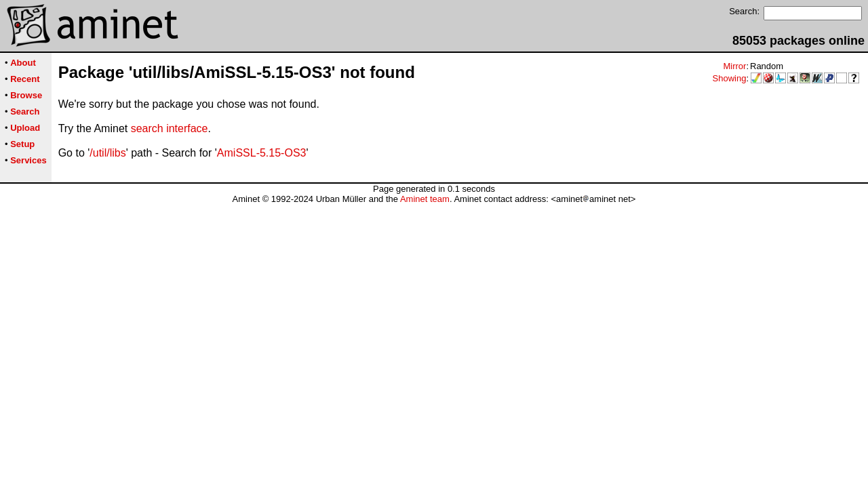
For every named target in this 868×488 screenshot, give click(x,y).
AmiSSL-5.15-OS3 (262, 153)
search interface (170, 128)
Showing (730, 78)
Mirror (734, 66)
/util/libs (107, 153)
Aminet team (425, 199)
